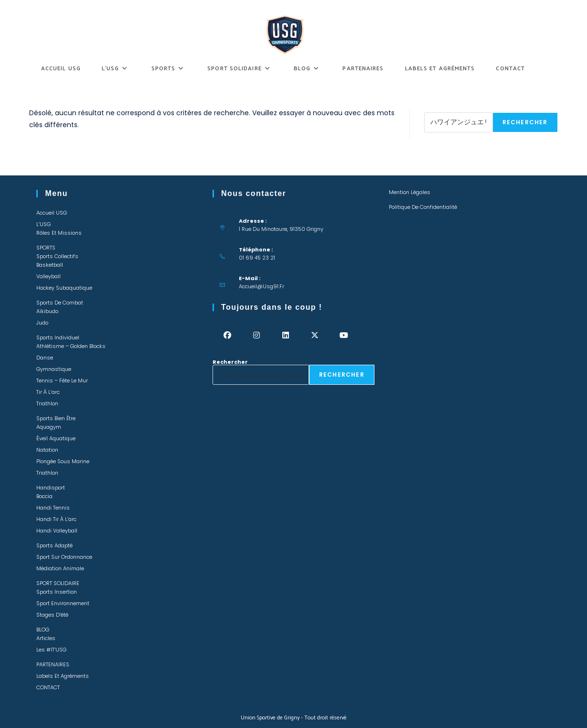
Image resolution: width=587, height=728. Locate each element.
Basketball (50, 265)
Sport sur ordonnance (64, 557)
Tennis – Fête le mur (62, 380)
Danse (45, 358)
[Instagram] (256, 335)
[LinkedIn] (285, 335)
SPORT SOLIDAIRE (58, 583)
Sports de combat (60, 303)
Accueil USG (52, 213)
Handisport (51, 488)
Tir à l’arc (48, 392)
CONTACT (48, 687)
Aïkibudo (47, 311)
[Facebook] (227, 335)
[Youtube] (344, 335)
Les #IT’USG (51, 650)
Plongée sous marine (63, 461)
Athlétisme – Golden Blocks (71, 346)
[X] (315, 335)
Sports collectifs (57, 256)
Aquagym (49, 427)
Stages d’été (52, 615)
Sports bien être (56, 418)
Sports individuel (58, 337)
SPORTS (46, 248)
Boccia (44, 496)
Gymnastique (54, 369)
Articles (46, 638)
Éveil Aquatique (56, 438)
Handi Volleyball (57, 531)
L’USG (43, 224)
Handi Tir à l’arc (56, 519)
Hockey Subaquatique (64, 288)
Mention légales (410, 192)
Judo (42, 323)
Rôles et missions (59, 233)
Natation (47, 450)
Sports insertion (57, 592)
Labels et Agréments (63, 676)
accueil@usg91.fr (261, 286)
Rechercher (442, 109)
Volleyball (48, 276)
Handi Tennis (53, 508)
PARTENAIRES (53, 664)
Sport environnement (63, 603)
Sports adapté (54, 545)
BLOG (43, 630)
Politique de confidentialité (423, 207)
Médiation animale (60, 568)
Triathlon (47, 403)
